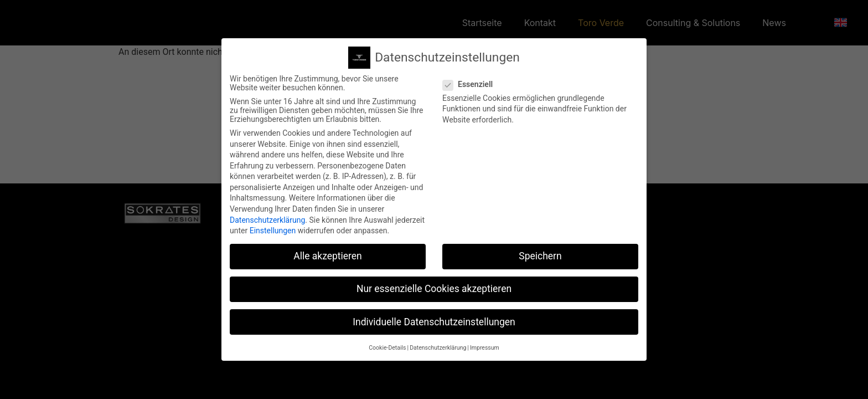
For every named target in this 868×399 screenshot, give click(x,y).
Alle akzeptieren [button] (328, 252)
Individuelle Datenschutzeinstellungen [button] (434, 318)
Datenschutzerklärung (267, 216)
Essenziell (471, 80)
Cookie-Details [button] (387, 343)
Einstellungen (273, 227)
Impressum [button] (485, 343)
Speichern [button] (540, 252)
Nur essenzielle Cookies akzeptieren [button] (434, 285)
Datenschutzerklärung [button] (438, 343)
